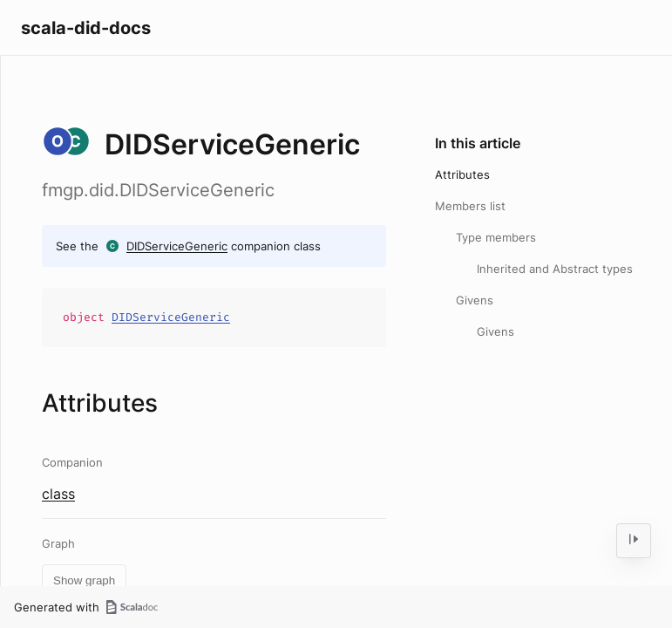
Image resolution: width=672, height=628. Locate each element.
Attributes (462, 174)
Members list (470, 206)
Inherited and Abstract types (555, 269)
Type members (496, 237)
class (58, 494)
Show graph (84, 580)
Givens (475, 300)
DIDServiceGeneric (177, 246)
